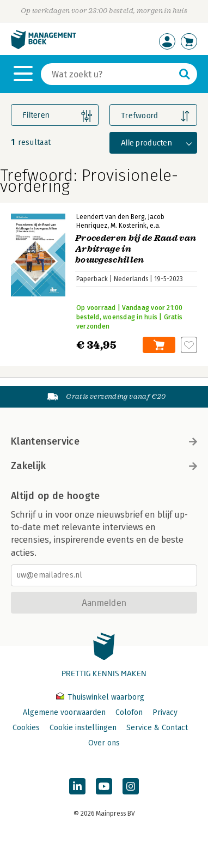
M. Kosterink (129, 226)
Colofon (129, 712)
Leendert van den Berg (110, 217)
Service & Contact (157, 728)
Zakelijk (104, 466)
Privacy (165, 712)
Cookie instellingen (83, 728)
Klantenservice (104, 441)
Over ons (104, 743)
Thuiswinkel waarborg (100, 697)
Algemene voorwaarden (64, 712)
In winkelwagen (159, 345)
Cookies (26, 728)
